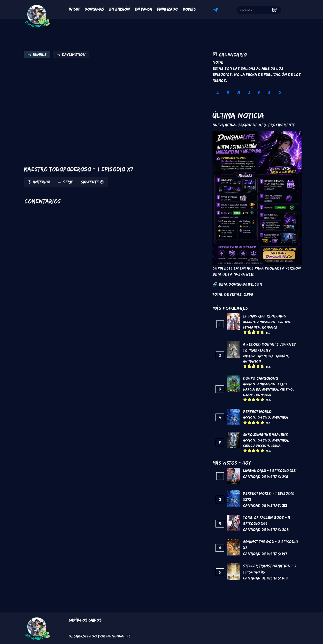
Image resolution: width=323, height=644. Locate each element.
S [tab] (269, 93)
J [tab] (249, 93)
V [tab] (259, 93)
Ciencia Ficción (256, 446)
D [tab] (280, 93)
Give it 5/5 (262, 332)
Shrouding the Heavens (265, 435)
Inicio (74, 9)
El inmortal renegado (265, 316)
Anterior (42, 182)
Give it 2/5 (249, 332)
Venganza (251, 327)
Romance (270, 327)
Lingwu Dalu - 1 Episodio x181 (270, 471)
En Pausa (143, 9)
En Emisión (119, 9)
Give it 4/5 (258, 332)
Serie (68, 182)
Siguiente (90, 182)
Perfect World (257, 412)
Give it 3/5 (254, 332)
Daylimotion (74, 55)
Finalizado (167, 9)
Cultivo (284, 322)
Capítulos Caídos (85, 620)
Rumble (40, 55)
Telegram (216, 11)
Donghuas (94, 9)
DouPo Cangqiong (261, 378)
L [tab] (218, 93)
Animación (266, 322)
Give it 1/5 (245, 332)
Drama (248, 395)
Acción (249, 322)
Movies (189, 9)
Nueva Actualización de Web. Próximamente (254, 125)
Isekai (276, 446)
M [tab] (228, 93)
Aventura (266, 356)
